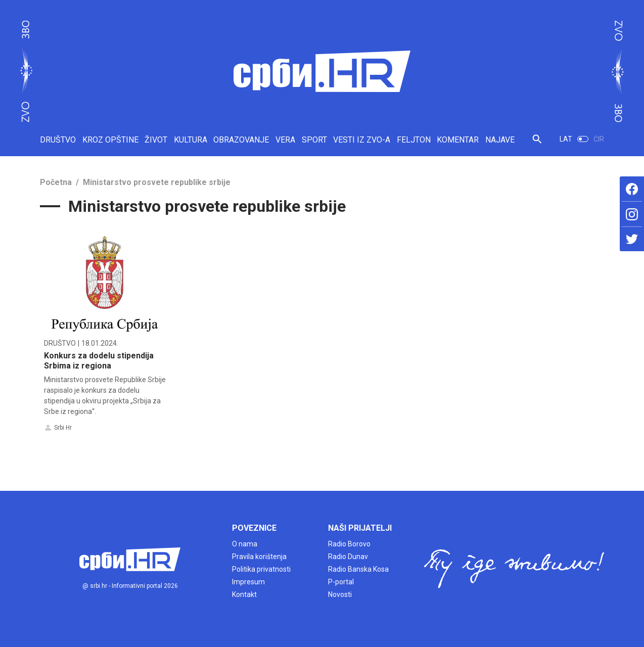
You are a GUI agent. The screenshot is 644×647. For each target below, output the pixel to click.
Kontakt (244, 594)
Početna (56, 182)
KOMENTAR (458, 140)
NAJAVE (500, 140)
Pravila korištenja (259, 557)
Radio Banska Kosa (358, 569)
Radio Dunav (348, 557)
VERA (285, 140)
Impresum (248, 582)
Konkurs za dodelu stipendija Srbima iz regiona (99, 360)
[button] (537, 143)
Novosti (340, 594)
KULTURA (191, 140)
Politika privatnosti (261, 569)
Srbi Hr (63, 428)
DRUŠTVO (58, 140)
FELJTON (414, 140)
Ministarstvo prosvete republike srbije (157, 182)
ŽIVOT (156, 140)
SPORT (314, 140)
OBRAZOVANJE (241, 140)
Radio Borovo (349, 544)
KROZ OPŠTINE (110, 140)
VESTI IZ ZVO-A (362, 140)
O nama (245, 544)
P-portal (341, 582)
